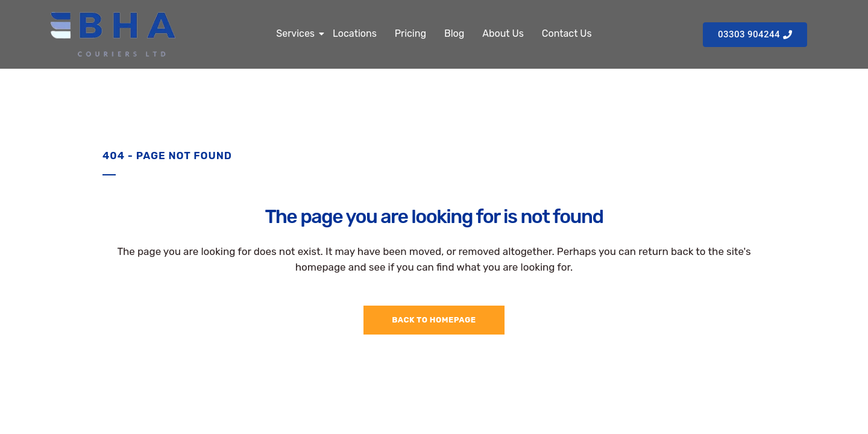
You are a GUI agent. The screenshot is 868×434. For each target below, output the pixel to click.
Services (297, 33)
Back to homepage (434, 320)
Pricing (410, 33)
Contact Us (567, 33)
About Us (503, 33)
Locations (355, 33)
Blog (454, 33)
